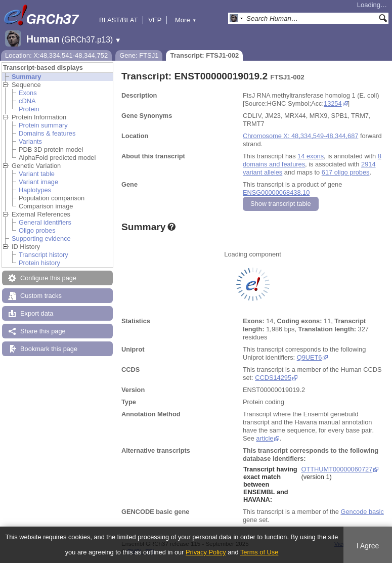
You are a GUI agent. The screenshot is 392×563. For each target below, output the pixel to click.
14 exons (311, 156)
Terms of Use (259, 552)
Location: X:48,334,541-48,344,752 (56, 55)
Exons (28, 93)
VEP (155, 20)
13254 (333, 103)
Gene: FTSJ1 (139, 55)
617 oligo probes (346, 172)
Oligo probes (37, 230)
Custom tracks (41, 296)
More (186, 20)
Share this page (43, 331)
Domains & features (47, 133)
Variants (30, 141)
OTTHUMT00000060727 (337, 469)
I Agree (368, 546)
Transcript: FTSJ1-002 (204, 55)
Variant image (38, 182)
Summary (26, 77)
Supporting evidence (41, 239)
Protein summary (43, 125)
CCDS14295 (273, 378)
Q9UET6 (310, 357)
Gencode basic (362, 512)
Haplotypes (35, 190)
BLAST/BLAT (118, 20)
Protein (29, 109)
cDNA (27, 101)
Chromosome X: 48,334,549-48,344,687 (300, 136)
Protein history (39, 263)
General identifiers (45, 222)
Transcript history (43, 255)
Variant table (37, 174)
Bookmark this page (49, 349)
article (265, 438)
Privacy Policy (206, 552)
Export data (37, 313)
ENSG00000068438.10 (276, 192)
